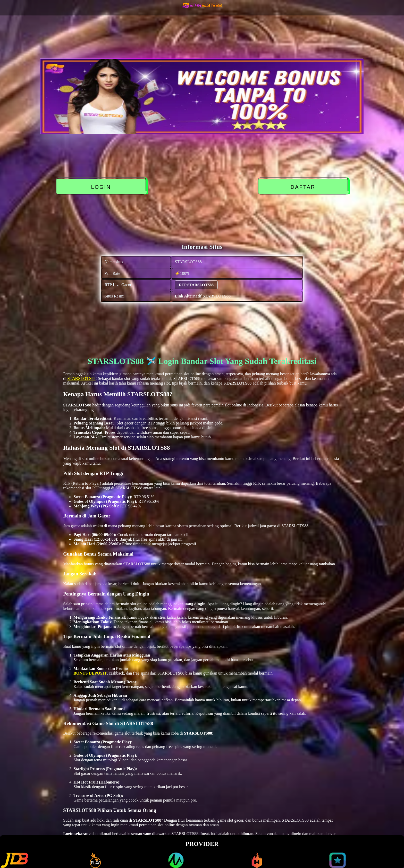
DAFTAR (303, 187)
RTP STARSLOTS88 (196, 285)
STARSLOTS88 (82, 378)
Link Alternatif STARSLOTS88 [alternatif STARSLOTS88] (203, 296)
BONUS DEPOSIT (90, 673)
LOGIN (101, 187)
